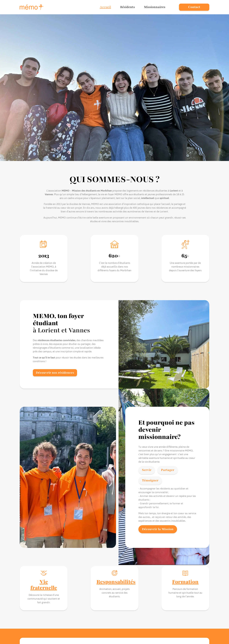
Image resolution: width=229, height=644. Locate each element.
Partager (168, 470)
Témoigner (150, 480)
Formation (185, 582)
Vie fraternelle (44, 585)
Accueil (105, 7)
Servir (147, 470)
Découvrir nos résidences (55, 373)
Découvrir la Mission (158, 529)
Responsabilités (116, 582)
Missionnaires (155, 7)
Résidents (127, 7)
